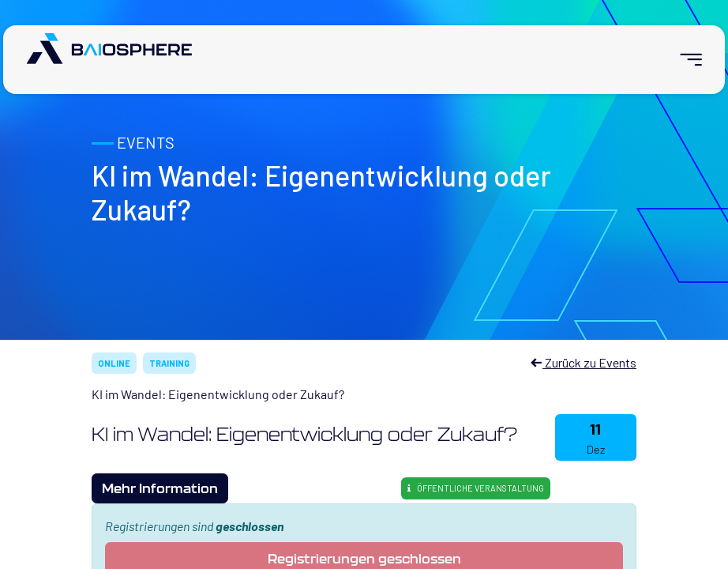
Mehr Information (160, 488)
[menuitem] (684, 60)
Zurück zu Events (583, 362)
